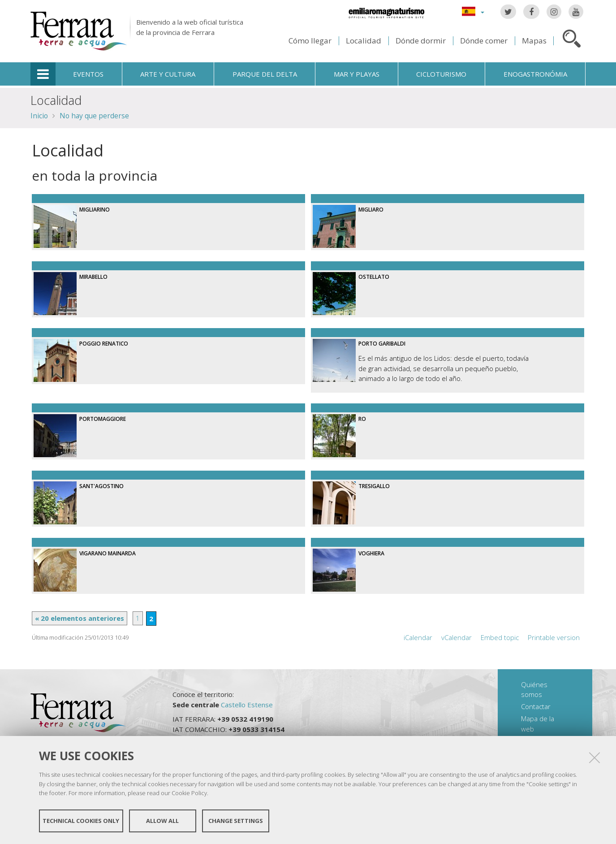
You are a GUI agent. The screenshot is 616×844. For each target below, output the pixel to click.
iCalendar (418, 637)
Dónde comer (484, 41)
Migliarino (95, 210)
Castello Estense (247, 705)
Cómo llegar (310, 41)
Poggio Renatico (104, 344)
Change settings (236, 821)
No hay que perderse (94, 116)
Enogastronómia (535, 74)
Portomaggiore (103, 419)
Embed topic (500, 637)
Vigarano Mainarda (108, 553)
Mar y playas (357, 74)
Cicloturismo (441, 74)
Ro (362, 419)
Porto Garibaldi (382, 344)
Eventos (88, 74)
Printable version (554, 637)
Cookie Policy (189, 793)
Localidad (364, 41)
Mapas (534, 41)
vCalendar (457, 637)
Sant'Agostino (101, 486)
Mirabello (93, 277)
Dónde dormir (421, 41)
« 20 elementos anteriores (80, 618)
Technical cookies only (81, 821)
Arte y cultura (168, 74)
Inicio (39, 116)
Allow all (162, 821)
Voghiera (371, 553)
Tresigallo (374, 486)
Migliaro (371, 210)
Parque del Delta (265, 74)
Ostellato (374, 277)
